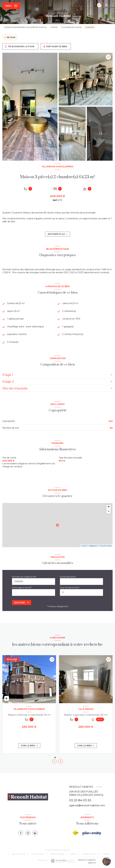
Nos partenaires (19, 854)
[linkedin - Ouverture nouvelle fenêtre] (35, 833)
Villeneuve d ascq (72, 27)
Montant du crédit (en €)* (24, 577)
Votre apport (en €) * (22, 588)
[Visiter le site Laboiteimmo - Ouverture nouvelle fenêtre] (63, 861)
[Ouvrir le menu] (11, 6)
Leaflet (84, 546)
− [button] (109, 511)
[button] (60, 761)
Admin (74, 854)
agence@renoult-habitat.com (87, 805)
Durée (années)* (68, 577)
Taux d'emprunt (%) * (70, 588)
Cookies (106, 854)
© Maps (92, 546)
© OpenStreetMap (105, 546)
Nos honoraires (38, 854)
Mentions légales (57, 854)
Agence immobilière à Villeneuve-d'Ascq (25, 27)
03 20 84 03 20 (80, 800)
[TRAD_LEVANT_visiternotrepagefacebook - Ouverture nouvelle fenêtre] (21, 833)
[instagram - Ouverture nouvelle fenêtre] (28, 833)
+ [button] (109, 507)
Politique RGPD (90, 854)
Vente (55, 27)
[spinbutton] (81, 592)
